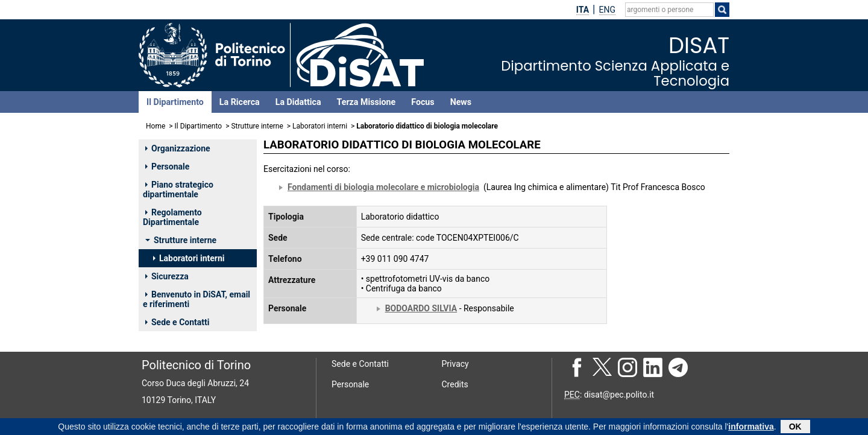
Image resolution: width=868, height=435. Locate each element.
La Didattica (298, 102)
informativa (751, 428)
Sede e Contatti (177, 322)
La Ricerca (240, 102)
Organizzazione (178, 148)
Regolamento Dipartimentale (172, 217)
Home (156, 126)
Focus (423, 102)
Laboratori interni (320, 126)
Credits (455, 384)
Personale (167, 167)
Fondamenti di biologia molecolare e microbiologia (383, 187)
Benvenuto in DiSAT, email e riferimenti (197, 299)
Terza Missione (366, 102)
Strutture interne (257, 126)
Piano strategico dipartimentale (178, 189)
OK (795, 428)
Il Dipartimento (175, 102)
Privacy (455, 364)
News (461, 102)
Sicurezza (167, 276)
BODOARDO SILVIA (421, 308)
